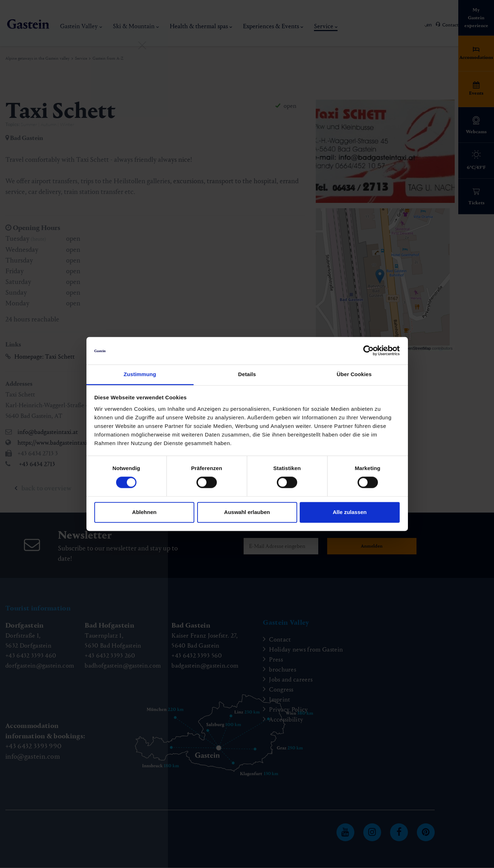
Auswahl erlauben (247, 512)
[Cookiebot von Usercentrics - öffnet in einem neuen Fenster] (368, 351)
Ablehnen (144, 512)
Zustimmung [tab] (140, 374)
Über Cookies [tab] (354, 374)
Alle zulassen (350, 512)
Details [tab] (247, 374)
